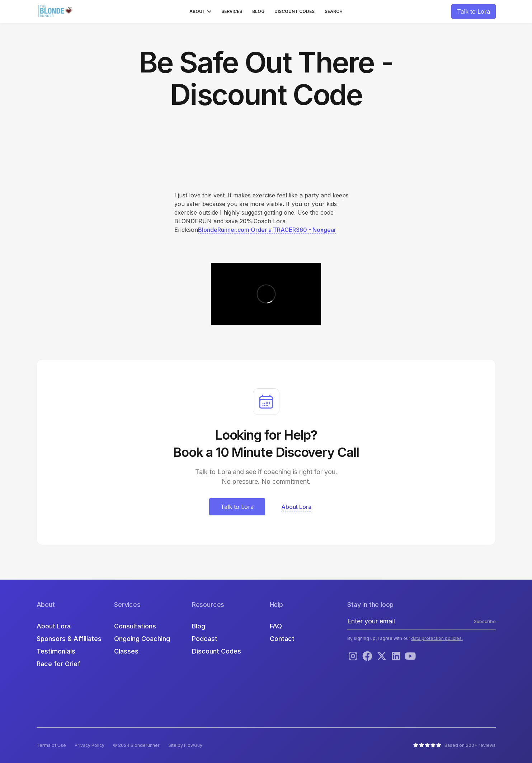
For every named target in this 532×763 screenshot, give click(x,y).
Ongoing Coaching (142, 639)
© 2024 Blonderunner (136, 745)
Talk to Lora (474, 11)
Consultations (135, 626)
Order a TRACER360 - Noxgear (293, 230)
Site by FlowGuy (185, 745)
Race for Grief (58, 664)
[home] (56, 11)
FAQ (276, 626)
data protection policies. (437, 638)
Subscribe (485, 621)
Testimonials (56, 651)
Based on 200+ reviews (470, 745)
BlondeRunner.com (224, 230)
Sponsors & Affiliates (69, 639)
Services (232, 11)
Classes (126, 651)
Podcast (205, 639)
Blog (258, 11)
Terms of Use (51, 745)
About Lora (54, 626)
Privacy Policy (90, 745)
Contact (282, 639)
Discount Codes (295, 11)
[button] (200, 11)
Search (334, 11)
